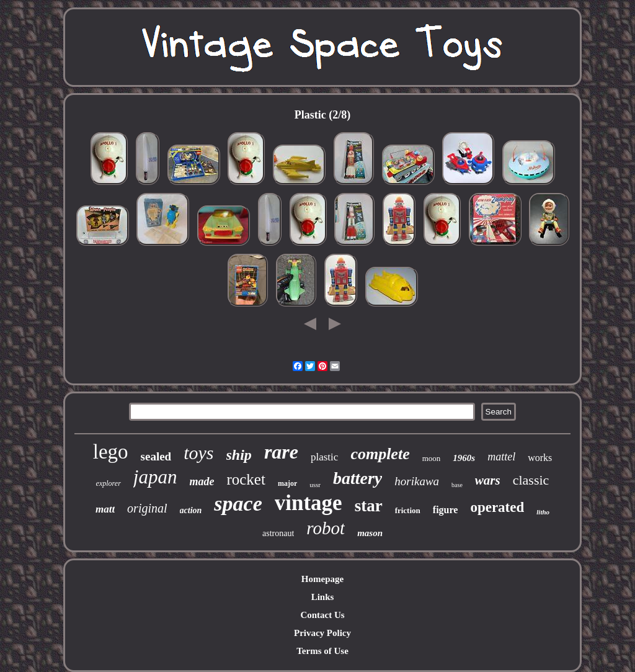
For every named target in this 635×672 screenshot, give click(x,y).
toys (198, 453)
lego (111, 452)
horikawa (417, 481)
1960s (464, 458)
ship (239, 455)
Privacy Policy (322, 633)
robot (326, 528)
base (457, 485)
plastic (324, 457)
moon (432, 458)
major (287, 483)
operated (497, 507)
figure (446, 510)
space (238, 504)
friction (408, 510)
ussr (315, 485)
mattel (501, 457)
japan (155, 477)
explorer (109, 483)
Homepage (322, 579)
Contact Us (322, 615)
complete (380, 454)
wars (488, 480)
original (147, 508)
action (191, 510)
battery (357, 478)
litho (543, 512)
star (369, 506)
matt (105, 509)
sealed (156, 456)
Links (323, 597)
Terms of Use (322, 651)
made (202, 482)
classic (531, 480)
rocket (246, 479)
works (540, 458)
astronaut (278, 533)
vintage (309, 503)
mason (370, 533)
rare (281, 452)
